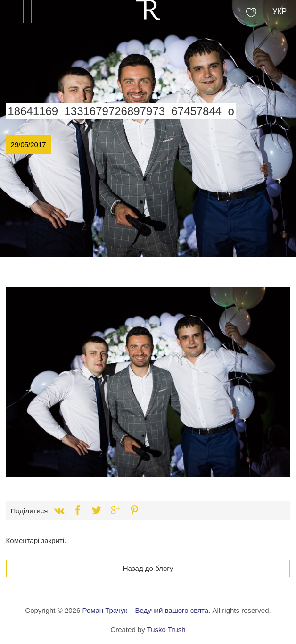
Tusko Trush (166, 630)
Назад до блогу (148, 568)
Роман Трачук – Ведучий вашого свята (145, 610)
